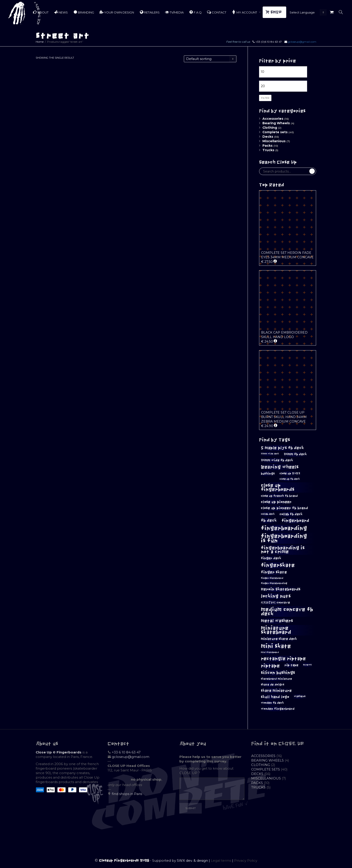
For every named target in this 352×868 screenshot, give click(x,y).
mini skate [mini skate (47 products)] (276, 646)
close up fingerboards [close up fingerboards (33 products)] (278, 487)
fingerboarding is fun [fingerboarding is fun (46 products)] (284, 538)
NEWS (61, 12)
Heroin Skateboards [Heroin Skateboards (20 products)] (281, 589)
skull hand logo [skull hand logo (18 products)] (275, 697)
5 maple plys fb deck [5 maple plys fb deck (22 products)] (282, 448)
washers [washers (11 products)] (300, 696)
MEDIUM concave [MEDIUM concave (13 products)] (275, 603)
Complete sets (275, 132)
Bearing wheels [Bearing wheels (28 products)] (280, 467)
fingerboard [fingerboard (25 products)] (295, 520)
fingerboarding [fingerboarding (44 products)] (284, 528)
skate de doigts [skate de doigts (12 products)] (273, 685)
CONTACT (217, 12)
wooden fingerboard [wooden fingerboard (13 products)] (278, 709)
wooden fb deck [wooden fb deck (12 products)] (272, 703)
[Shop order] (210, 59)
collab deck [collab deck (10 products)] (268, 514)
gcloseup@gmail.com (302, 42)
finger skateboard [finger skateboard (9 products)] (272, 578)
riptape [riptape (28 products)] (270, 666)
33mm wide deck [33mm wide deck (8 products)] (270, 454)
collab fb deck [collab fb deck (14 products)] (291, 514)
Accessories (273, 119)
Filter (265, 98)
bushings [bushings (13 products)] (268, 474)
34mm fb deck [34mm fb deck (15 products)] (295, 454)
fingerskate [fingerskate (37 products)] (278, 565)
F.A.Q (195, 12)
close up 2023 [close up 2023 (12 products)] (290, 473)
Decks (268, 137)
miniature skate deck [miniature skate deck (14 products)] (279, 639)
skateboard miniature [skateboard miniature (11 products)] (276, 679)
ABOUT (41, 12)
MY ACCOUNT (245, 12)
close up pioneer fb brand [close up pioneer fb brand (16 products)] (284, 508)
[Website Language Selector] (307, 12)
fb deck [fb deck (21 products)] (269, 520)
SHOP (274, 12)
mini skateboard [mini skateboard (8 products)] (270, 652)
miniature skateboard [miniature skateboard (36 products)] (276, 630)
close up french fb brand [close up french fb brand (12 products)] (279, 496)
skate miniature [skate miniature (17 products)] (276, 691)
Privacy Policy (246, 860)
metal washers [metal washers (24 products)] (277, 621)
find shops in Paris (127, 794)
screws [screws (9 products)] (307, 665)
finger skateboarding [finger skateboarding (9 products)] (274, 583)
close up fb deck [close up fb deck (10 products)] (290, 479)
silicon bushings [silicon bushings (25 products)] (278, 673)
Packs (267, 146)
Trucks (268, 150)
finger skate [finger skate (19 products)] (274, 572)
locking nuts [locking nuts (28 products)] (276, 596)
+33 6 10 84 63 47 (126, 752)
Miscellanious (274, 141)
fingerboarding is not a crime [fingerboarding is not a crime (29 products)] (283, 550)
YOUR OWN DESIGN (117, 12)
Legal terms (221, 860)
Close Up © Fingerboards (59, 752)
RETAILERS (150, 12)
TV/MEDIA (174, 12)
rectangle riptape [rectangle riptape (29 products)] (283, 659)
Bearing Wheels (276, 123)
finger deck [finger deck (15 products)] (271, 558)
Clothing (270, 128)
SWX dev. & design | (194, 860)
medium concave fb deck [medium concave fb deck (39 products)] (287, 611)
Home (40, 42)
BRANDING (84, 12)
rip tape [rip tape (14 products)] (291, 665)
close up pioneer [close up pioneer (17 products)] (276, 502)
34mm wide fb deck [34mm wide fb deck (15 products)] (277, 460)
